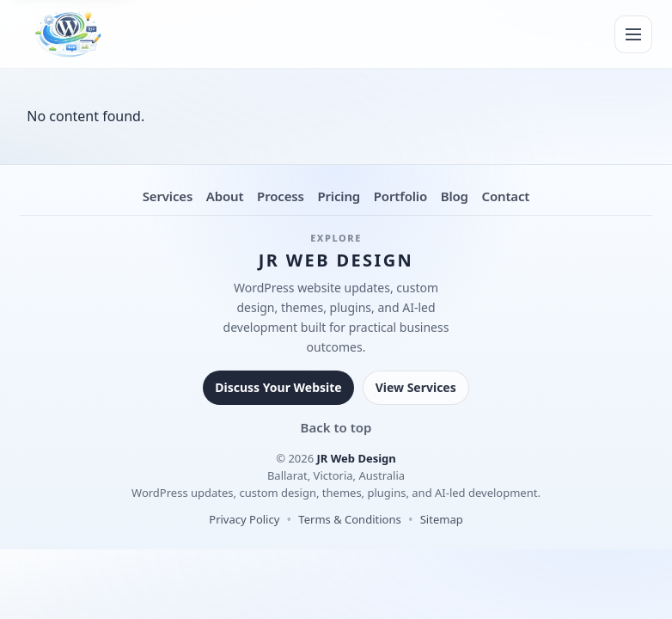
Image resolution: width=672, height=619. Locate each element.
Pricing (339, 196)
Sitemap (442, 519)
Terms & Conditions (349, 519)
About (225, 196)
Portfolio (400, 196)
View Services (416, 387)
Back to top (336, 427)
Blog (455, 196)
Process (281, 196)
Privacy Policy (244, 519)
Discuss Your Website (278, 387)
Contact (505, 196)
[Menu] (633, 34)
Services (168, 196)
